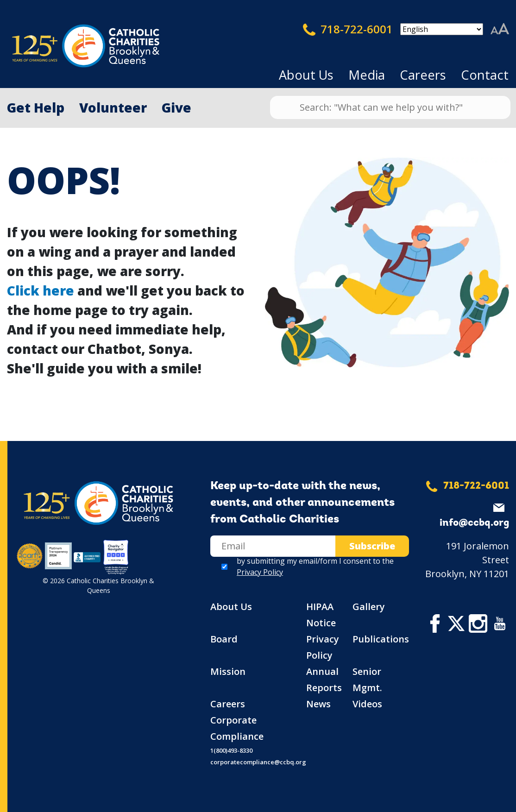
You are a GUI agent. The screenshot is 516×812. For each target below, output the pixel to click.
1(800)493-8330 (231, 750)
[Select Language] (442, 29)
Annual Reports (324, 680)
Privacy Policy (260, 572)
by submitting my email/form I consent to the (315, 567)
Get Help (36, 107)
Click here (41, 290)
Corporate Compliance (237, 728)
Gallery (369, 607)
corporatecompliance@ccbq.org (258, 762)
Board (224, 639)
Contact (485, 75)
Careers (423, 75)
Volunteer (113, 107)
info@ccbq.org (474, 523)
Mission (228, 671)
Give (176, 107)
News (318, 704)
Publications (381, 639)
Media (367, 75)
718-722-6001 (348, 29)
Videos (367, 704)
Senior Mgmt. (367, 680)
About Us (306, 75)
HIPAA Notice (321, 615)
